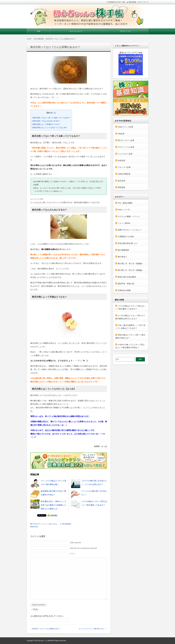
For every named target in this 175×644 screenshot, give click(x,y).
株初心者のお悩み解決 (127, 277)
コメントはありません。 (51, 524)
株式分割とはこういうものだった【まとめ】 (49, 128)
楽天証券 (122, 181)
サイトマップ (144, 2)
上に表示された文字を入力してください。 (48, 616)
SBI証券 (121, 134)
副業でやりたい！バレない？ (130, 230)
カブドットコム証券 (126, 147)
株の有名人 (122, 257)
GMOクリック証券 (126, 127)
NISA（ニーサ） (125, 210)
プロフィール (125, 31)
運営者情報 (132, 2)
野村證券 (122, 187)
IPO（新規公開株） (126, 203)
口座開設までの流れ (126, 236)
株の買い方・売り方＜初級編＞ (131, 263)
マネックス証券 (124, 167)
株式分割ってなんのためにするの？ (46, 121)
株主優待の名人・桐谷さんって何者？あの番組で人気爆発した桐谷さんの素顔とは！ (53, 505)
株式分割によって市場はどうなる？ (46, 124)
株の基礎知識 (67, 524)
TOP (39, 31)
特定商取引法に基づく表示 (117, 2)
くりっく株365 (124, 223)
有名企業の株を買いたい (128, 243)
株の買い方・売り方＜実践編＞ (131, 270)
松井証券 (122, 161)
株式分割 (35, 527)
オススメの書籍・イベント (129, 216)
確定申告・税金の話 (126, 284)
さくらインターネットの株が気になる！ (92, 629)
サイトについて (76, 31)
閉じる (53, 113)
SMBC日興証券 (124, 174)
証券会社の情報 (124, 290)
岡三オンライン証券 (126, 140)
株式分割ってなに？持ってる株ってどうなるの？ (51, 118)
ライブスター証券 (125, 154)
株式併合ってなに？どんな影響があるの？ (46, 629)
